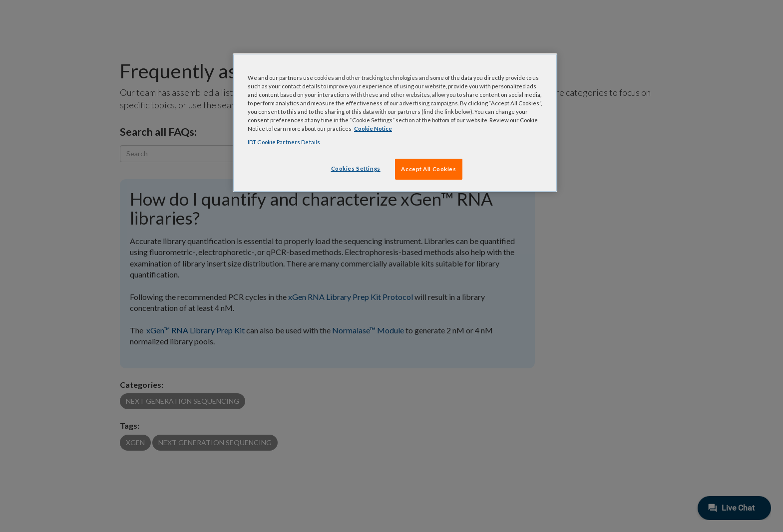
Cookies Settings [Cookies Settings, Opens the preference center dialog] (356, 168)
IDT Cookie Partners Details (284, 142)
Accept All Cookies (428, 169)
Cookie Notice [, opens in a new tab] (373, 129)
